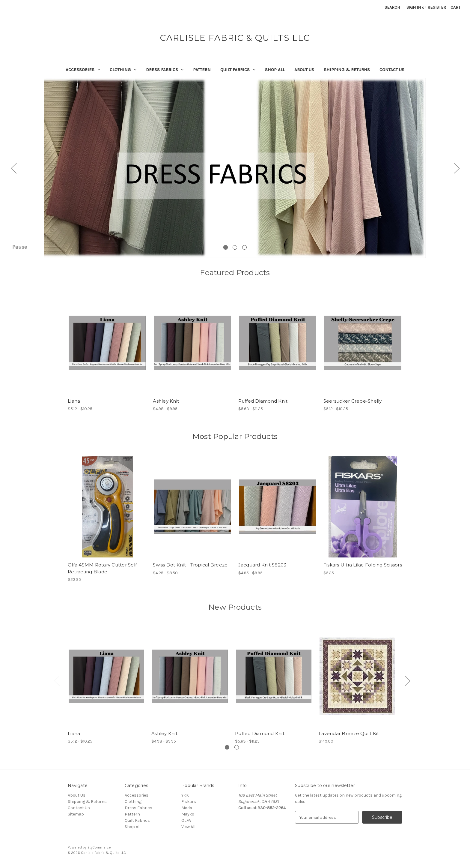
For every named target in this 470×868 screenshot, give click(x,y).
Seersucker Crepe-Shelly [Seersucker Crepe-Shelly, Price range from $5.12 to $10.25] (353, 401)
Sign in (414, 7)
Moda (187, 808)
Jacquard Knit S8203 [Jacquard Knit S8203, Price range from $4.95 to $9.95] (262, 565)
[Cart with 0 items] (455, 7)
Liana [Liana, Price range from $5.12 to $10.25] (74, 401)
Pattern (202, 70)
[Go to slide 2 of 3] (235, 247)
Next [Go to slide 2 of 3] (457, 168)
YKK (185, 795)
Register (437, 7)
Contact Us (392, 70)
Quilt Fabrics (238, 70)
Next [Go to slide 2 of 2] (407, 680)
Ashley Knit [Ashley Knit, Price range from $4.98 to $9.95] (166, 401)
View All (188, 827)
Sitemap (76, 814)
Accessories (83, 70)
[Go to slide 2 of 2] (237, 747)
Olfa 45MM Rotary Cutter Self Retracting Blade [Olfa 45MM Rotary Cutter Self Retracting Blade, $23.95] (102, 568)
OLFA (186, 820)
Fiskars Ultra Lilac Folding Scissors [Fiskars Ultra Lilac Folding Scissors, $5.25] (363, 565)
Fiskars (189, 802)
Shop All (275, 70)
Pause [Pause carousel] (20, 247)
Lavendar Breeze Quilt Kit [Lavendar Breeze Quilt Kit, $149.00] (349, 733)
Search (392, 7)
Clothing (123, 70)
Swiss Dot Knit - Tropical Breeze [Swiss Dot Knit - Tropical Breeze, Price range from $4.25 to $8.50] (190, 565)
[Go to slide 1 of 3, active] (226, 247)
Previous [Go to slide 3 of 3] (13, 168)
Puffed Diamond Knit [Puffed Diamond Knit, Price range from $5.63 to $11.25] (263, 401)
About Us (304, 70)
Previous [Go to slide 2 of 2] (57, 680)
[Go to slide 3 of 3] (244, 247)
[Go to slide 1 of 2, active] (227, 747)
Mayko (188, 814)
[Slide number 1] (235, 168)
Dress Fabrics (165, 70)
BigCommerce (99, 847)
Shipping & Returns (347, 70)
